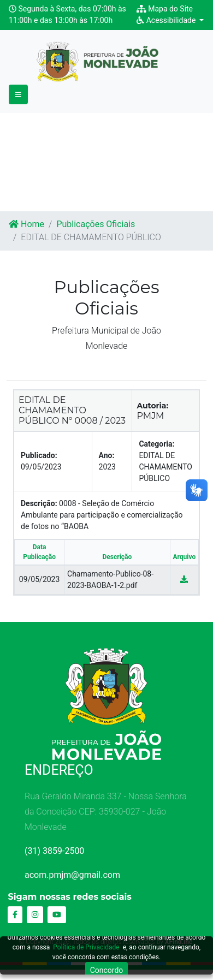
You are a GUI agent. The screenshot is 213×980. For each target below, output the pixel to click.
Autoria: (152, 406)
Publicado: (39, 455)
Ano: (107, 455)
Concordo (107, 970)
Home (26, 224)
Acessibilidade (167, 20)
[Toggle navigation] (18, 95)
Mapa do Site (165, 9)
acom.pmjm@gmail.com (72, 875)
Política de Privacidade (86, 947)
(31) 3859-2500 (54, 851)
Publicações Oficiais (96, 224)
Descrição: (39, 503)
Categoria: (156, 444)
